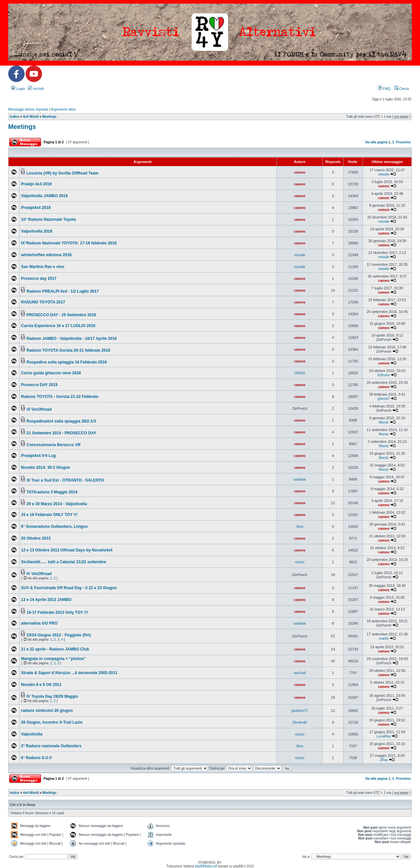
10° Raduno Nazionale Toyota (48, 219)
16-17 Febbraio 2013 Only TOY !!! (57, 612)
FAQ (384, 89)
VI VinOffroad (39, 409)
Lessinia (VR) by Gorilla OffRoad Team (63, 173)
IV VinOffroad (39, 574)
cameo (300, 172)
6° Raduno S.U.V (36, 758)
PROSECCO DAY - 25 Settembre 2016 (61, 315)
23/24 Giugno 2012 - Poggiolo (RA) (59, 635)
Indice (15, 117)
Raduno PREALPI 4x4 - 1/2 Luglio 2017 (63, 291)
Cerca (402, 89)
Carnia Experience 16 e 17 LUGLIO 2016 (58, 326)
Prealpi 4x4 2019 (36, 184)
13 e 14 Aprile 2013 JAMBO (46, 600)
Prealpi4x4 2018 (36, 208)
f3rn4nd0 (300, 722)
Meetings (49, 117)
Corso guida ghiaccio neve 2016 (51, 373)
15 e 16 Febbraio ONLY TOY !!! (49, 515)
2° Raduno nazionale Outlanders (51, 746)
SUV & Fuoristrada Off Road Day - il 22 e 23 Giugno (69, 588)
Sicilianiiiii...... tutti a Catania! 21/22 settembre (63, 562)
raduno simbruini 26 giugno (47, 711)
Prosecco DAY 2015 (39, 385)
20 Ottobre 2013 (36, 538)
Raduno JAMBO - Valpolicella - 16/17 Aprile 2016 (72, 339)
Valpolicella (32, 734)
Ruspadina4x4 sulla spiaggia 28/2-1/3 (61, 421)
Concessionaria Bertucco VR (54, 445)
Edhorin (384, 375)
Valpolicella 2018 (37, 231)
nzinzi (300, 562)
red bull (300, 673)
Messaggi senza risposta (28, 109)
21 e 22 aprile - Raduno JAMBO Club (55, 649)
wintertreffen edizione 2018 (46, 255)
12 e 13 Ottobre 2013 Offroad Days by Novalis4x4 (67, 550)
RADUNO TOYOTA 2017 (43, 302)
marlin (384, 638)
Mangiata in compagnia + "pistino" (53, 659)
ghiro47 (384, 399)
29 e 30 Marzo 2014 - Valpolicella (57, 504)
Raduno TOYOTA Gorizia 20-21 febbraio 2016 (68, 350)
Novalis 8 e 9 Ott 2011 (41, 685)
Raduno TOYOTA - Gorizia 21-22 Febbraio (60, 397)
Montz (384, 422)
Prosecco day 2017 (39, 279)
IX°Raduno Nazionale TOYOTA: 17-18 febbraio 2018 (69, 243)
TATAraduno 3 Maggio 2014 (52, 492)
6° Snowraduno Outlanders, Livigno (54, 527)
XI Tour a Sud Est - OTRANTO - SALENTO (65, 480)
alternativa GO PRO (39, 623)
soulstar (300, 479)
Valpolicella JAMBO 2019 (44, 196)
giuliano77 (300, 711)
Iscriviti (36, 89)
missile (384, 174)
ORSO (300, 373)
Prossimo (403, 142)
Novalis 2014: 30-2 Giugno (45, 467)
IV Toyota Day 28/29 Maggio (52, 696)
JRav (384, 760)
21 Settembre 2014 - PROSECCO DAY (61, 433)
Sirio (300, 527)
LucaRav (384, 736)
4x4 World (31, 117)
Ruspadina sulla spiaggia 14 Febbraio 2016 (67, 362)
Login (18, 89)
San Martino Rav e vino (43, 267)
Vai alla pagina (376, 142)
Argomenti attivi (63, 109)
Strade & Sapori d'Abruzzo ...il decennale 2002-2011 (69, 673)
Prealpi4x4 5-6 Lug (38, 456)
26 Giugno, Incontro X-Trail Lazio (52, 722)
